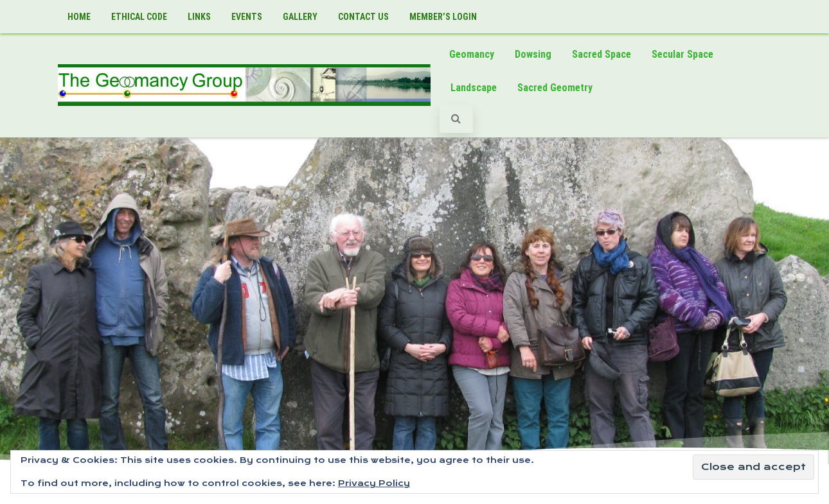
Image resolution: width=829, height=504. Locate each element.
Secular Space (682, 54)
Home (79, 17)
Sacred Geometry (555, 88)
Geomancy (472, 54)
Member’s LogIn (443, 17)
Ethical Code (139, 17)
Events (247, 17)
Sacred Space (602, 54)
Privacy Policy (374, 483)
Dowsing (533, 54)
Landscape (474, 88)
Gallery (300, 17)
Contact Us (363, 17)
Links (199, 17)
